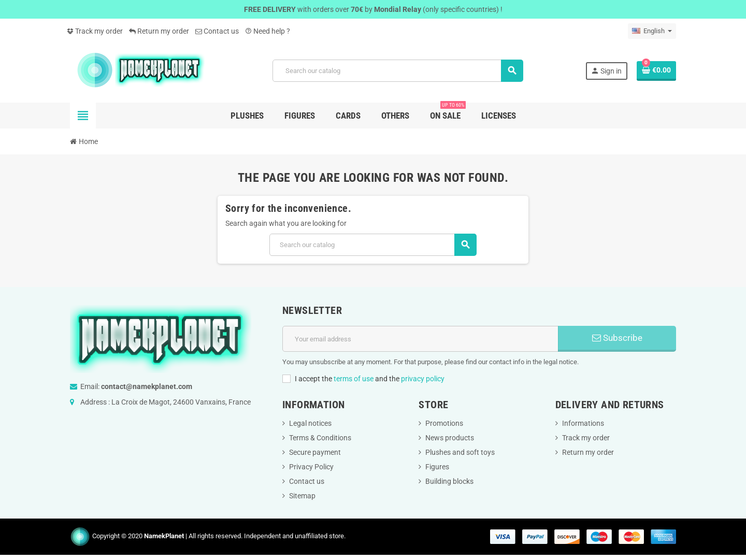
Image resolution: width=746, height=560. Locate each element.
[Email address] (420, 339)
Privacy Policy (311, 467)
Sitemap (302, 496)
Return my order (159, 31)
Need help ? (268, 31)
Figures (437, 467)
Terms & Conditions (320, 438)
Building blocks (449, 481)
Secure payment (315, 452)
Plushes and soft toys (460, 452)
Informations (583, 423)
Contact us (217, 31)
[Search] (398, 71)
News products (450, 438)
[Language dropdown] (652, 31)
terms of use (354, 379)
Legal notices (310, 423)
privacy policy (423, 379)
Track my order (95, 31)
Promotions (444, 423)
